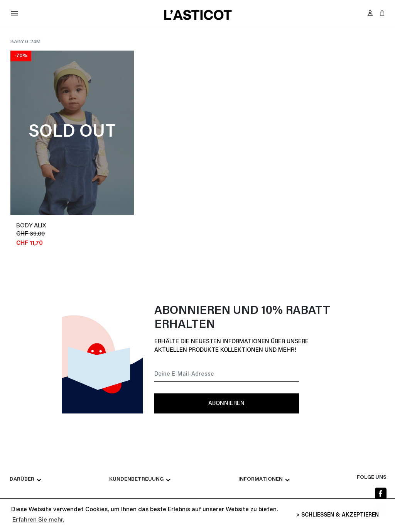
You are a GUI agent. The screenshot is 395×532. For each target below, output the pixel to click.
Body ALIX (31, 226)
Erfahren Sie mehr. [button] (38, 520)
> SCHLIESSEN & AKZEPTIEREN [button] (338, 515)
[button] (382, 13)
